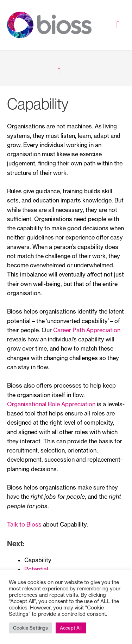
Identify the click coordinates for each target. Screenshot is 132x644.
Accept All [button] (71, 628)
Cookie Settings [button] (30, 628)
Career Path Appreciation (87, 330)
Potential (36, 569)
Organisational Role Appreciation (51, 404)
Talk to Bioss (24, 524)
